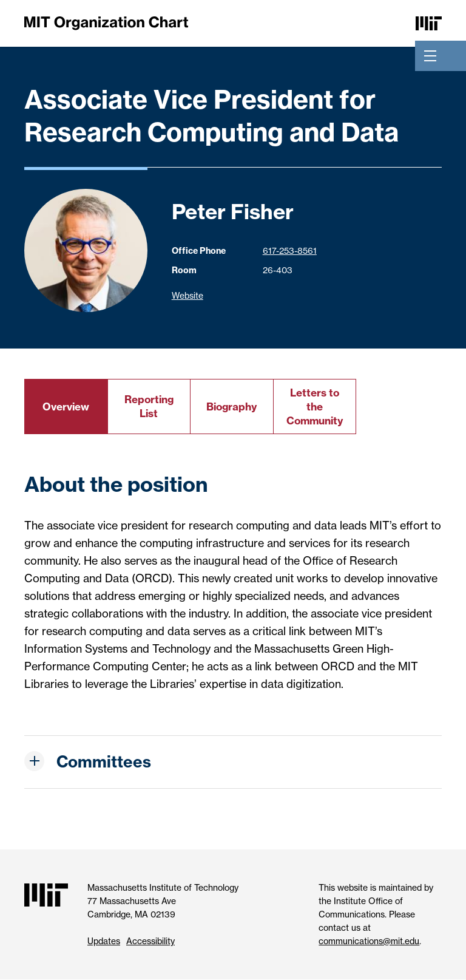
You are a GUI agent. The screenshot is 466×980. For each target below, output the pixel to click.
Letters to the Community (315, 407)
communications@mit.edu (369, 941)
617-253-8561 (290, 251)
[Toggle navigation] (430, 56)
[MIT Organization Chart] (106, 22)
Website (187, 296)
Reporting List (149, 406)
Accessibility (150, 941)
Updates (104, 941)
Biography (231, 407)
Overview (66, 407)
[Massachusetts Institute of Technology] (429, 22)
